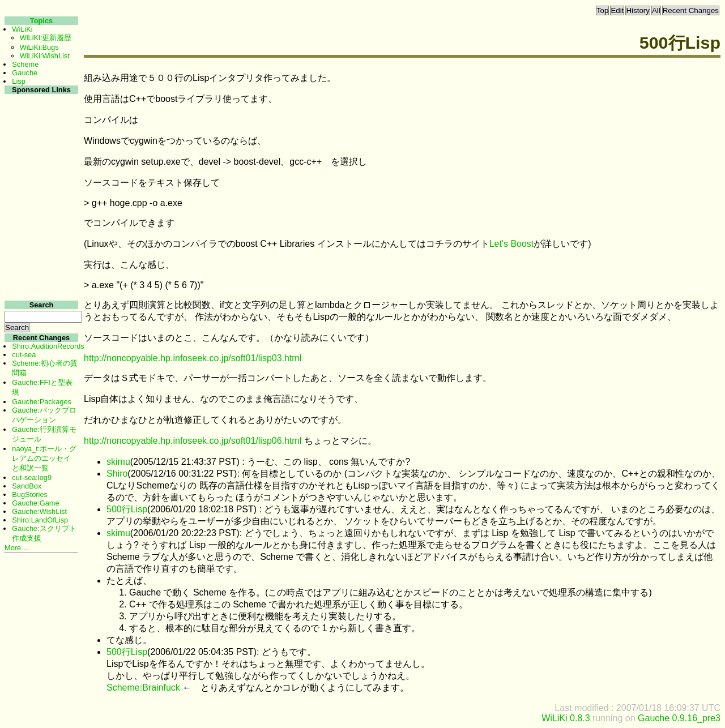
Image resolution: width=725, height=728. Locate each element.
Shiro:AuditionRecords (48, 346)
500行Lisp (127, 509)
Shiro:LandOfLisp (40, 520)
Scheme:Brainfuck (143, 688)
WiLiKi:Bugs (39, 47)
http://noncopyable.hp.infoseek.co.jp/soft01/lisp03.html (193, 358)
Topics (41, 21)
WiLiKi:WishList (45, 56)
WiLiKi (22, 29)
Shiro (117, 474)
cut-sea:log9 (32, 478)
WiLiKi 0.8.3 (566, 718)
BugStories (30, 494)
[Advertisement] (40, 265)
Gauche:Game (35, 503)
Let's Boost (512, 244)
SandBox (27, 486)
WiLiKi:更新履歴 (46, 38)
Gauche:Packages (42, 402)
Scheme (25, 64)
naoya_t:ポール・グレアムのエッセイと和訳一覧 (44, 458)
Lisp (18, 81)
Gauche (25, 73)
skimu (118, 462)
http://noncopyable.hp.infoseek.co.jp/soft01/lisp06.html (193, 441)
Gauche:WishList (39, 511)
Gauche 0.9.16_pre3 (679, 718)
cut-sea (24, 355)
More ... (17, 548)
